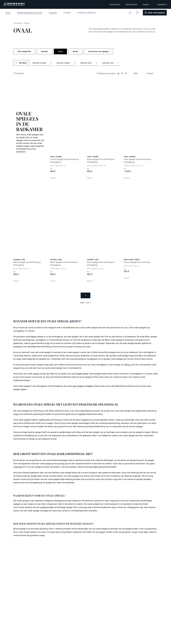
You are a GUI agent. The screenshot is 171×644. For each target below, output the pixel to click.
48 (122, 73)
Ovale (79, 374)
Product (150, 73)
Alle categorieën (24, 51)
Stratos (81, 386)
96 (126, 73)
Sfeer (136, 73)
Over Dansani (115, 4)
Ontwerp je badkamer (86, 13)
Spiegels (27, 23)
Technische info (131, 4)
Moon (34, 337)
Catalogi (67, 13)
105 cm (127, 365)
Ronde (75, 51)
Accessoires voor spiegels (99, 51)
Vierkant (45, 51)
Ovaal (60, 51)
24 (118, 73)
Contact (146, 4)
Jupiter (90, 386)
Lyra (74, 386)
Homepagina (18, 23)
